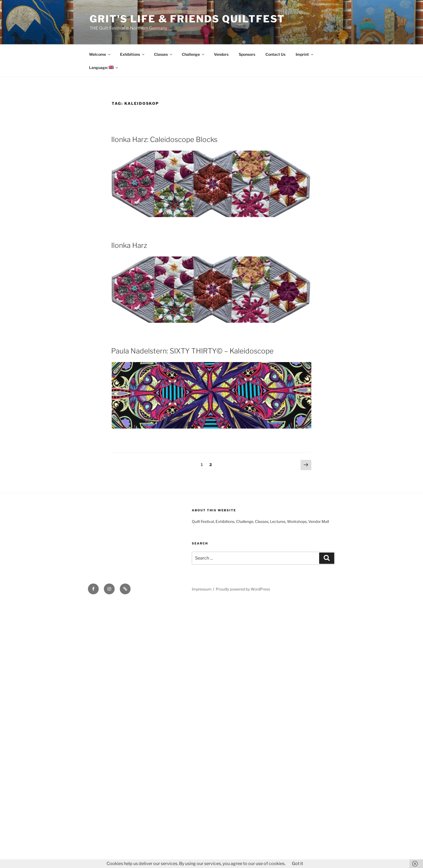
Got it (297, 864)
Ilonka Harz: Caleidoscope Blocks (164, 139)
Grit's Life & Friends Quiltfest (187, 19)
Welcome (100, 54)
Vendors (221, 54)
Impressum (202, 589)
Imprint (305, 54)
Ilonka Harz (129, 245)
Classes (163, 54)
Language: (104, 67)
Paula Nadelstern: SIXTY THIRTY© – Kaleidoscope (192, 351)
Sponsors (247, 54)
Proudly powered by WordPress (243, 589)
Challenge (193, 54)
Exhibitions (133, 54)
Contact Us (275, 54)
